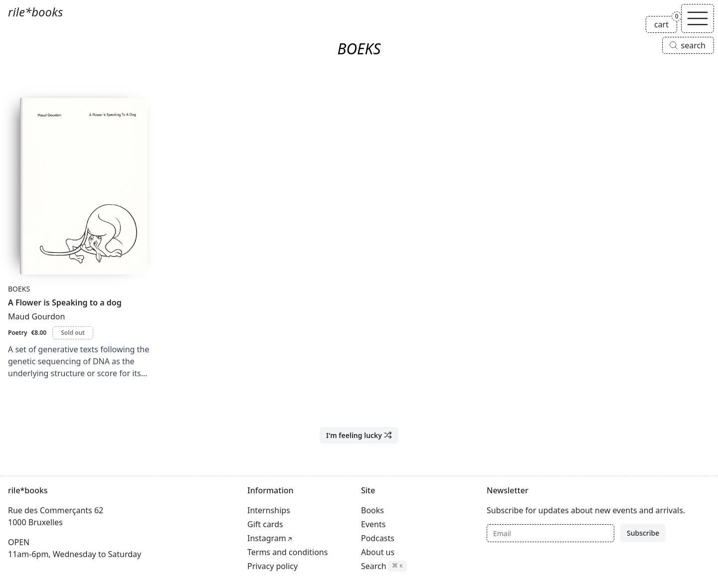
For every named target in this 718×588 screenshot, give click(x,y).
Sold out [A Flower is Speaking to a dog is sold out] (73, 333)
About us (378, 552)
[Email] (550, 533)
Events (373, 524)
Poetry (17, 333)
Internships (269, 510)
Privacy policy (272, 566)
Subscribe (643, 533)
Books (372, 510)
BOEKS (19, 289)
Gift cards (265, 524)
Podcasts (378, 538)
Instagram (267, 538)
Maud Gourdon (36, 316)
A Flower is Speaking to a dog (65, 302)
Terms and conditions (287, 552)
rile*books (35, 12)
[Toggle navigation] (698, 18)
